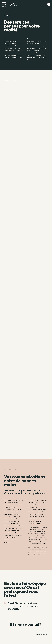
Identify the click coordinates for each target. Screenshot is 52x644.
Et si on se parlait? (26, 624)
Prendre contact (42, 634)
